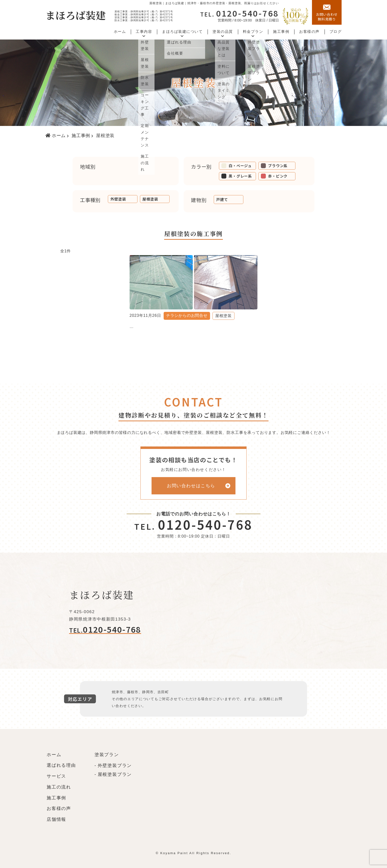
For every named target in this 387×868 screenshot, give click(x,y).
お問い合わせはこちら (191, 486)
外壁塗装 (118, 199)
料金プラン (253, 32)
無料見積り (327, 12)
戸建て (222, 199)
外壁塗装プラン (115, 766)
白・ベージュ (237, 166)
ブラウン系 (274, 166)
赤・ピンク (274, 176)
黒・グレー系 (237, 176)
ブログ (336, 32)
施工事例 (281, 32)
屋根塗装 (150, 199)
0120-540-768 (240, 13)
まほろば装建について (182, 32)
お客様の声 (309, 32)
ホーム (120, 32)
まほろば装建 (76, 15)
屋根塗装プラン (115, 774)
